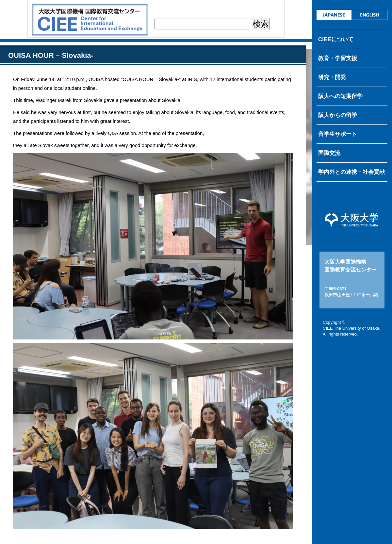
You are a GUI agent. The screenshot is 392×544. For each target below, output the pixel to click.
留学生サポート (338, 134)
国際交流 (329, 153)
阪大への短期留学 (340, 96)
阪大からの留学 (338, 115)
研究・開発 (332, 77)
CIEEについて (336, 39)
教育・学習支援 (338, 58)
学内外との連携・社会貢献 (351, 172)
